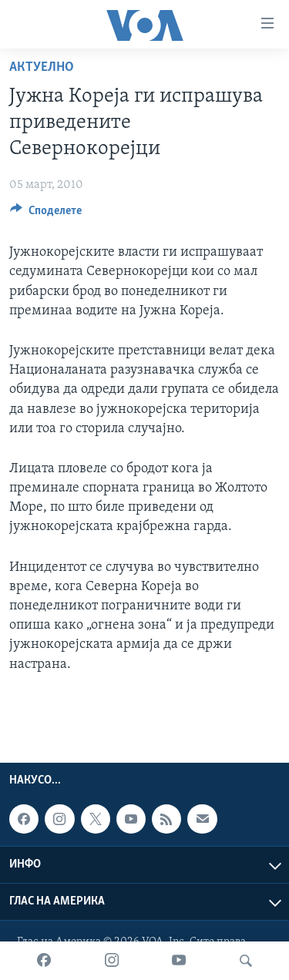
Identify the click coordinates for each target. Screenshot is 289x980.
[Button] (46, 214)
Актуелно (42, 67)
